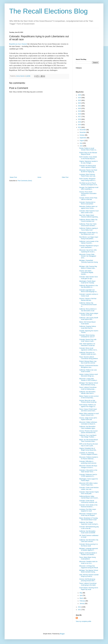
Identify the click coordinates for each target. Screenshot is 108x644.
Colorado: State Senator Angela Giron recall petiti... (89, 493)
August (82, 141)
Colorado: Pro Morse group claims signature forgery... (88, 166)
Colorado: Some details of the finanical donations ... (88, 506)
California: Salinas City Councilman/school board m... (88, 305)
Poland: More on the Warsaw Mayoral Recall (88, 153)
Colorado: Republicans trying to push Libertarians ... (89, 246)
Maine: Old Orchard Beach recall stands (87, 323)
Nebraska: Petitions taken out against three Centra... (88, 207)
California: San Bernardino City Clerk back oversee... (89, 541)
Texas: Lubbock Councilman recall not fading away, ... (88, 388)
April (81, 595)
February (83, 601)
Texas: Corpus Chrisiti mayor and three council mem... (88, 410)
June (81, 146)
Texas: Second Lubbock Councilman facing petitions (89, 358)
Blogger (62, 634)
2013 (80, 127)
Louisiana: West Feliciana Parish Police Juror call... (88, 175)
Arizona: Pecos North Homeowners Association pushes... (88, 194)
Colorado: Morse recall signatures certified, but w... (88, 349)
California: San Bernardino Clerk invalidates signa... (88, 427)
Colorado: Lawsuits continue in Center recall (89, 295)
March (82, 598)
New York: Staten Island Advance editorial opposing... (89, 216)
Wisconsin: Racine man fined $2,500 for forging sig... (88, 171)
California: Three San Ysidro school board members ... (88, 225)
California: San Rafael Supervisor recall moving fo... (89, 523)
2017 (80, 117)
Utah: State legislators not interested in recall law (87, 345)
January (82, 604)
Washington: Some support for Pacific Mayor (89, 480)
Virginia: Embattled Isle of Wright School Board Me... (88, 449)
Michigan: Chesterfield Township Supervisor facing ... (89, 262)
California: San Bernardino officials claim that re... (87, 393)
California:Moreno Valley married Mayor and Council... (89, 497)
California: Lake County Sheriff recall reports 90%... (89, 319)
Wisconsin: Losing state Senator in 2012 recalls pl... (88, 380)
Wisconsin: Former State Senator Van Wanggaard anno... (88, 256)
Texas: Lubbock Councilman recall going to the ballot (88, 584)
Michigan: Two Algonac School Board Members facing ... (89, 384)
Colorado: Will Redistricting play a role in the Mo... (89, 528)
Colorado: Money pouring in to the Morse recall (89, 545)
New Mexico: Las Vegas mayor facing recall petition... (89, 238)
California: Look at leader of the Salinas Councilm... (89, 242)
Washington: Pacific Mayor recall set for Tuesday (87, 282)
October (82, 135)
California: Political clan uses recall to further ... (88, 371)
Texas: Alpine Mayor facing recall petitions (87, 558)
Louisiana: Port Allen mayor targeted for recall (88, 510)
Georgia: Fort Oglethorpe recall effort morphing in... (89, 188)
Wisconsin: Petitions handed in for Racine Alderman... (89, 458)
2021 (80, 106)
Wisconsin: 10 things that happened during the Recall (89, 567)
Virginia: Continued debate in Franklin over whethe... (88, 554)
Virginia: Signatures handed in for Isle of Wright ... (88, 162)
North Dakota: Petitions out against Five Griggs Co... (88, 406)
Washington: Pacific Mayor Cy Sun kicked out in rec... (88, 233)
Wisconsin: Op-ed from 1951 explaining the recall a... (88, 251)
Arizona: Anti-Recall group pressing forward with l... (88, 580)
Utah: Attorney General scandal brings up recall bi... (89, 576)
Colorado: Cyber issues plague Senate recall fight (89, 314)
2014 (80, 125)
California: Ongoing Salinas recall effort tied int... (88, 327)
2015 (80, 122)
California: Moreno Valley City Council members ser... (88, 220)
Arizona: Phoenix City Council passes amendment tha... (88, 432)
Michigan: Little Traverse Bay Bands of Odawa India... (88, 267)
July (81, 143)
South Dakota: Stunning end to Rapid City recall (89, 589)
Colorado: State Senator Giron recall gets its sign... (89, 278)
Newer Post (13, 177)
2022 (80, 103)
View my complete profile (83, 621)
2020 (80, 108)
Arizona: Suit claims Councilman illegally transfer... (86, 272)
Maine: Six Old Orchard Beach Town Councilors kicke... (89, 441)
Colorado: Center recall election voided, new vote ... (89, 488)
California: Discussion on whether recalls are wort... (88, 353)
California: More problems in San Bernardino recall (88, 310)
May (81, 593)
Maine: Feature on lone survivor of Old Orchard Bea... (89, 397)
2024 (80, 98)
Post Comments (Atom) (25, 181)
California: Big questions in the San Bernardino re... (89, 286)
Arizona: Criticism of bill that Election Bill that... (88, 299)
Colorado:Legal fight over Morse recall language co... (88, 291)
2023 (80, 100)
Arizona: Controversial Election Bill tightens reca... (89, 366)
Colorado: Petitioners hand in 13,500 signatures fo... (88, 475)
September (83, 138)
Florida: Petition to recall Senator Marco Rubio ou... (88, 149)
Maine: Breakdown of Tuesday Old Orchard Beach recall (89, 519)
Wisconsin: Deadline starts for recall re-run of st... (88, 562)
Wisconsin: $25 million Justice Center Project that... (88, 484)
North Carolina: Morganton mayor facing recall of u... (88, 180)
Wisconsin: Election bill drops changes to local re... (88, 467)
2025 (80, 95)
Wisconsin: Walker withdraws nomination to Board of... (88, 423)
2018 (80, 114)
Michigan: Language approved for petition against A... (89, 549)
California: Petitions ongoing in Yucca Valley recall (89, 229)
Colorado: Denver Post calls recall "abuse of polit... (88, 340)
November (83, 132)
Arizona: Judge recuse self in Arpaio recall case (88, 419)
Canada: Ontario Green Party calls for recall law (88, 199)
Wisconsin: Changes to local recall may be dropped (88, 515)
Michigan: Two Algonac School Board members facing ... (89, 571)
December (83, 130)
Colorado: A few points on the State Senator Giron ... (88, 471)
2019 (80, 111)
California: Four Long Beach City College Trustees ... (88, 436)
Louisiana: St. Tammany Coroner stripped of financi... (89, 454)
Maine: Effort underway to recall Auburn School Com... (89, 414)
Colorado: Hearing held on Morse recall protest (87, 203)
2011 (80, 610)
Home (39, 177)
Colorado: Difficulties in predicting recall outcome (88, 462)
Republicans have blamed (18, 44)
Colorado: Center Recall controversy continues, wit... (89, 502)
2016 (80, 119)
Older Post (65, 177)
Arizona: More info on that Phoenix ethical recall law (88, 401)
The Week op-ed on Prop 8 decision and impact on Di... (89, 184)
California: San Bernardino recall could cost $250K (87, 532)
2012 (80, 607)
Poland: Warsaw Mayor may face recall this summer (88, 362)
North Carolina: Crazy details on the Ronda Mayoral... (88, 158)
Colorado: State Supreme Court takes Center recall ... (89, 212)
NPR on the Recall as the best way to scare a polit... (89, 445)
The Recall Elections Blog (48, 11)
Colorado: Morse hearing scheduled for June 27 (87, 336)
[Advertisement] (39, 159)
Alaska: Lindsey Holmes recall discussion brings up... (88, 375)
